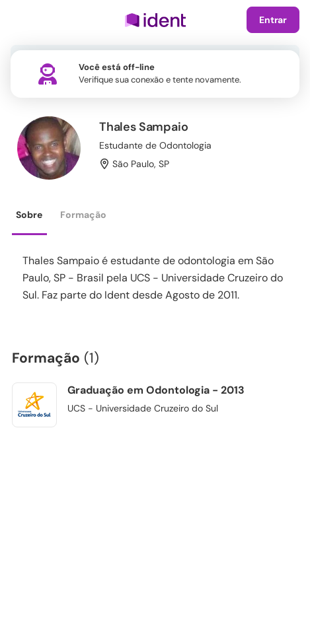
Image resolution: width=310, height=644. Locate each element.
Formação (83, 215)
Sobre (29, 215)
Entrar (273, 20)
